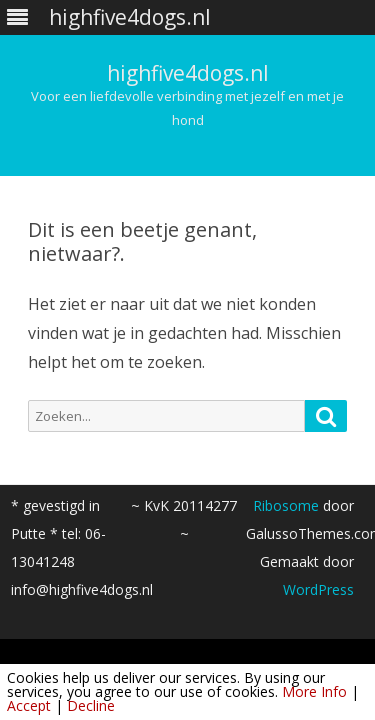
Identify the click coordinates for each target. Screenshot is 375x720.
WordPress (318, 589)
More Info (314, 691)
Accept (29, 705)
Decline (91, 705)
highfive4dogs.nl (188, 73)
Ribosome (286, 505)
